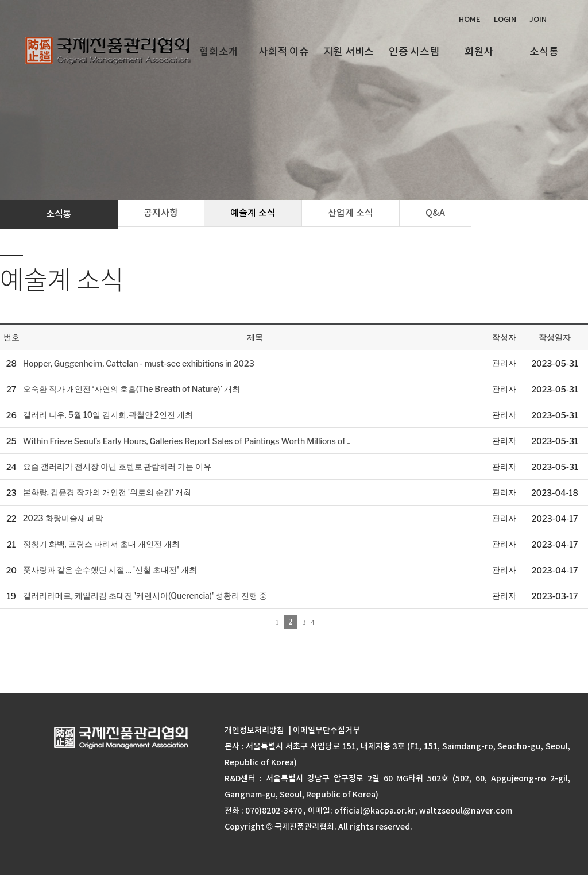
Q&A (435, 213)
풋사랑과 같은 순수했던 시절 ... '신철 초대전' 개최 (110, 570)
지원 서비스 (349, 51)
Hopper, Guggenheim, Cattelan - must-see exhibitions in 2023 (139, 363)
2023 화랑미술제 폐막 (63, 518)
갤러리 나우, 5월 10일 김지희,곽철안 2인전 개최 (108, 415)
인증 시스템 (414, 51)
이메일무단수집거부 (326, 730)
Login (505, 19)
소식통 (544, 51)
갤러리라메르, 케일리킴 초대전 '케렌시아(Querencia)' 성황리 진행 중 (145, 595)
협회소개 (218, 51)
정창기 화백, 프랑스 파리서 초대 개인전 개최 (101, 544)
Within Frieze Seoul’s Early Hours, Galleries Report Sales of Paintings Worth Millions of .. (187, 441)
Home (470, 19)
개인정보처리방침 (254, 730)
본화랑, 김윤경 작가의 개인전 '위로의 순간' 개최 (107, 492)
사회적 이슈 (283, 51)
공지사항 (161, 213)
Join (538, 19)
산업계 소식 (351, 213)
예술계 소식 (253, 213)
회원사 (479, 51)
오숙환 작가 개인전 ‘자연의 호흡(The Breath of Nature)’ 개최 (131, 389)
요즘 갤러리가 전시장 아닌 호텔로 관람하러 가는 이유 (117, 466)
